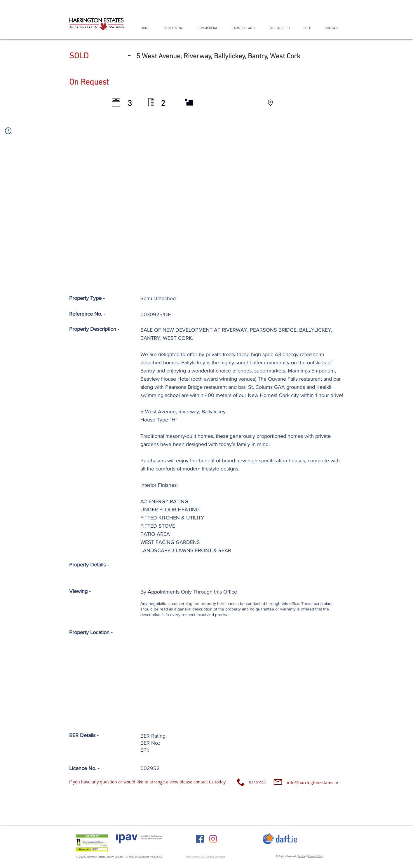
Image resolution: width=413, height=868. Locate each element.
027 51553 (258, 782)
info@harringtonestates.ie (312, 782)
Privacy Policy (316, 856)
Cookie (302, 856)
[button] (176, 28)
